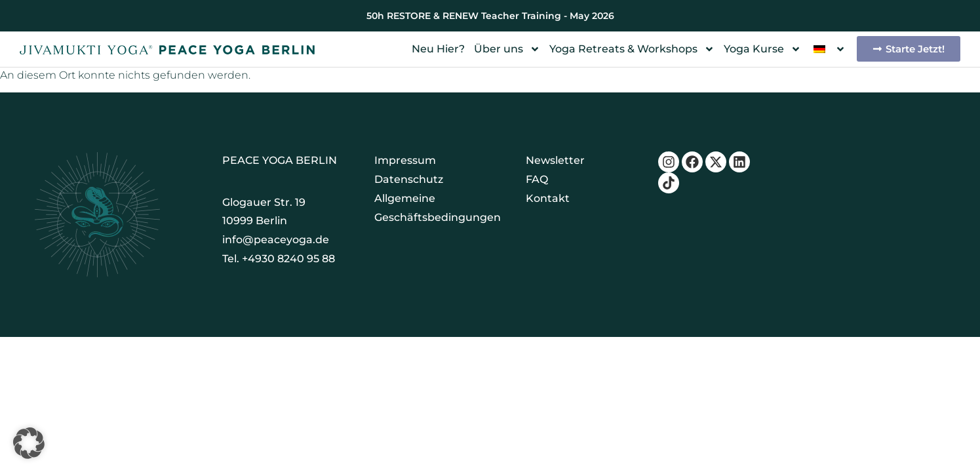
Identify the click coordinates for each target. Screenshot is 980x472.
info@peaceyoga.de (276, 240)
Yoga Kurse (762, 49)
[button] (29, 443)
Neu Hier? (438, 49)
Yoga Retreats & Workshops (632, 49)
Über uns (507, 49)
